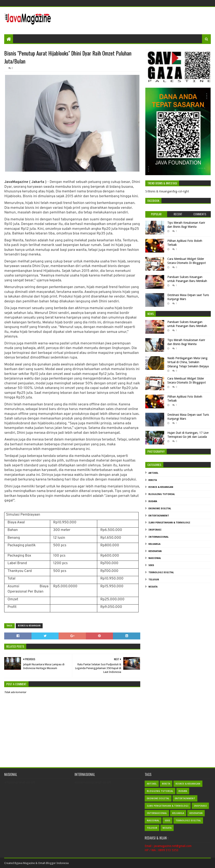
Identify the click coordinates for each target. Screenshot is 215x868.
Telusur (154, 580)
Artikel (153, 473)
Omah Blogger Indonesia (53, 863)
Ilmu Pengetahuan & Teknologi (169, 523)
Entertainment (159, 516)
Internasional (159, 537)
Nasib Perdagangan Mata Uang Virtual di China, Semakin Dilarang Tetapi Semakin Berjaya (188, 362)
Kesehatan (155, 551)
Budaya (153, 501)
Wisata (153, 587)
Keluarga (154, 544)
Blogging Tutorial (162, 494)
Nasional (155, 558)
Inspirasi (155, 530)
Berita (153, 480)
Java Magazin (25, 863)
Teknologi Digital (161, 572)
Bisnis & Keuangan (29, 626)
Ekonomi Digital (160, 509)
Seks (151, 565)
